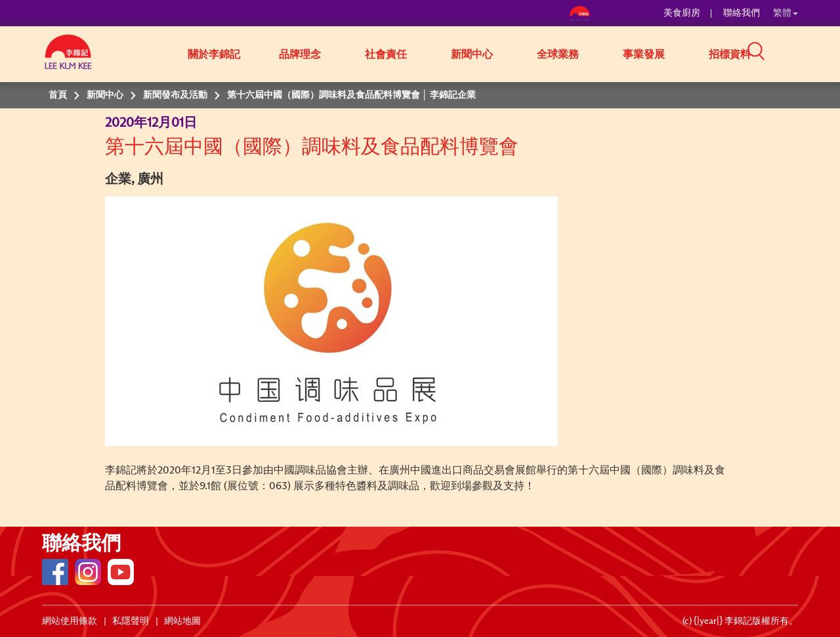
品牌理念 (300, 55)
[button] (803, 53)
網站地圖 (182, 621)
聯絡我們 (742, 13)
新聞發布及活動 (175, 95)
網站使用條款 (70, 621)
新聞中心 (472, 55)
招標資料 (730, 55)
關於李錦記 (214, 55)
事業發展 (644, 55)
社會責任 (386, 55)
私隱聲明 (131, 621)
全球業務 (558, 55)
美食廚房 (682, 13)
